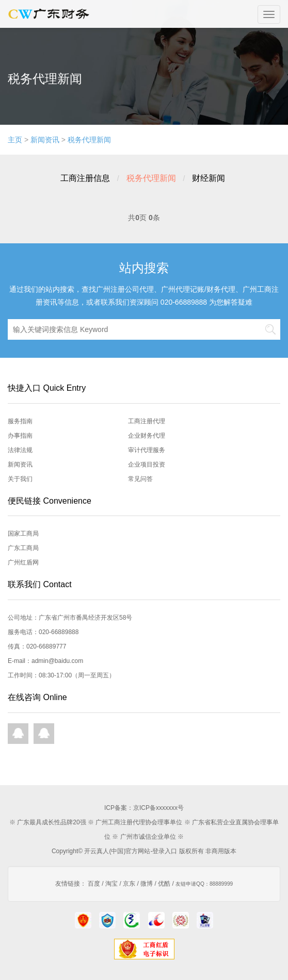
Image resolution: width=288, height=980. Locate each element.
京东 (129, 884)
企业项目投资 (147, 464)
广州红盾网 (23, 562)
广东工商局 (23, 548)
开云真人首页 (51, 14)
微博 (147, 884)
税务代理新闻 (89, 140)
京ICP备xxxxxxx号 (158, 808)
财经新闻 (209, 178)
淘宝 (111, 884)
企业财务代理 (147, 436)
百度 (94, 884)
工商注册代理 (147, 421)
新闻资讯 (45, 140)
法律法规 (20, 450)
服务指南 (20, 421)
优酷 (164, 884)
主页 (15, 140)
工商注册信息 (85, 178)
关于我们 (20, 479)
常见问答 (140, 479)
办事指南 (20, 436)
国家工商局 (23, 534)
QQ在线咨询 (18, 734)
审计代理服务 (147, 450)
